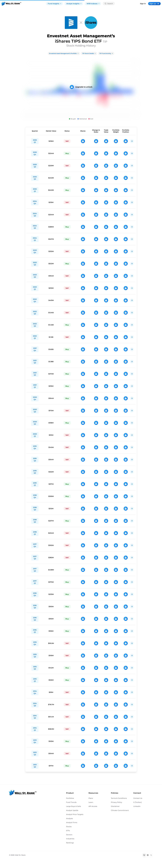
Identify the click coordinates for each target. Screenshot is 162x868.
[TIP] (91, 23)
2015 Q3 (35, 656)
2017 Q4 (35, 545)
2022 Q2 (35, 325)
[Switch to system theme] (144, 855)
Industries (70, 839)
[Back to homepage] (11, 4)
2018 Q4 (35, 496)
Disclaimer (115, 806)
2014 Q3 (35, 705)
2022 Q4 (35, 300)
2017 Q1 (35, 582)
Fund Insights (55, 4)
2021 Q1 (35, 386)
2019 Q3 (35, 460)
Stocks (69, 827)
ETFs (68, 831)
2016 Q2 (35, 619)
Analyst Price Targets (75, 814)
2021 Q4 (35, 349)
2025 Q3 (35, 166)
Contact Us (138, 798)
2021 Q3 (35, 362)
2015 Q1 (35, 680)
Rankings (70, 843)
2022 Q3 (35, 313)
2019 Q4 (35, 447)
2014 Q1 (35, 729)
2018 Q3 (35, 509)
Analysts (70, 818)
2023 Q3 (35, 264)
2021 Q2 (35, 374)
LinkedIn (137, 806)
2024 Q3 (35, 215)
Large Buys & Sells (74, 806)
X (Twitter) (138, 802)
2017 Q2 (35, 570)
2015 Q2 (35, 668)
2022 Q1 (35, 337)
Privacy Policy (116, 802)
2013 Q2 (35, 766)
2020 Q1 (35, 435)
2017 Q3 (35, 558)
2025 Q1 (35, 190)
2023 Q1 (35, 288)
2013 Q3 (35, 754)
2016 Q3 (35, 607)
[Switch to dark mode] (151, 855)
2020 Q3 (35, 411)
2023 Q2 (35, 276)
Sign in (143, 4)
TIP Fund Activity (106, 53)
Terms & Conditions (119, 798)
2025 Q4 (35, 153)
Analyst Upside (72, 810)
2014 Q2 (35, 717)
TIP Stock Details (89, 53)
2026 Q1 (35, 141)
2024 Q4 (35, 202)
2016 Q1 (35, 631)
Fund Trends (71, 802)
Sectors (69, 835)
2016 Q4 (35, 594)
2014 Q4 (35, 692)
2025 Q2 (35, 178)
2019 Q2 (35, 472)
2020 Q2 (35, 423)
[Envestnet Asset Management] (71, 23)
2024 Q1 (35, 239)
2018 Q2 (35, 521)
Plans (91, 798)
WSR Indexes (93, 4)
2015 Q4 (35, 643)
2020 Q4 (35, 398)
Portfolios (70, 798)
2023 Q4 (35, 251)
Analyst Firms (72, 822)
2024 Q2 (35, 227)
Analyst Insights (74, 4)
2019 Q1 (35, 484)
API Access (93, 806)
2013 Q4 (35, 741)
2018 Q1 (35, 533)
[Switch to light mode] (148, 855)
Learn (91, 802)
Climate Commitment (120, 810)
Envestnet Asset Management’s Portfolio (64, 53)
